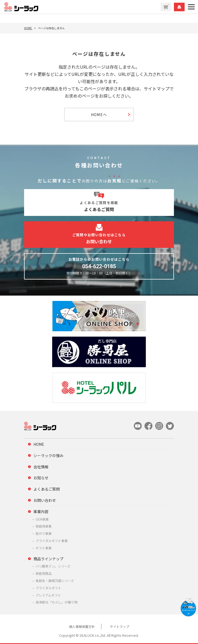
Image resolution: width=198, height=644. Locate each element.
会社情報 (41, 467)
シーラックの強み (48, 455)
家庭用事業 (44, 526)
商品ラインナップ (48, 559)
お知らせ (41, 478)
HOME (39, 444)
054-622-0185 (99, 266)
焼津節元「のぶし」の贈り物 (56, 602)
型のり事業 (44, 533)
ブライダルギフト (48, 588)
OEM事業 (42, 519)
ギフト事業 (44, 548)
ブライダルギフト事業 (52, 541)
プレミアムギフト (48, 595)
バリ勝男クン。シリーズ (53, 566)
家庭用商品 (44, 573)
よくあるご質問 (47, 489)
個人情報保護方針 (82, 626)
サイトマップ (120, 626)
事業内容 (41, 511)
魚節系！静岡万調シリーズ (55, 581)
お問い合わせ (45, 500)
